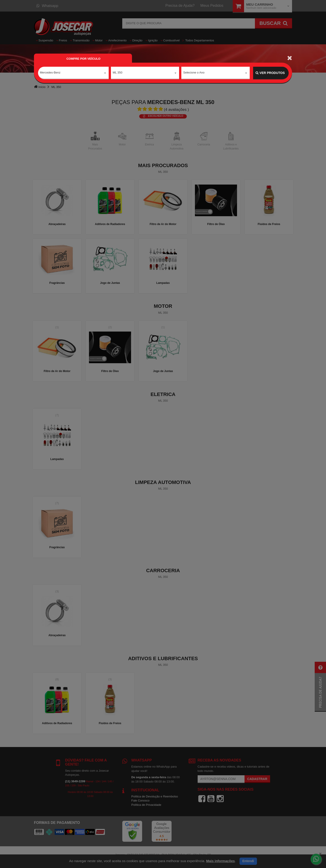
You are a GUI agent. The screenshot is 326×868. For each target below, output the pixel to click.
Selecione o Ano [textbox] (194, 73)
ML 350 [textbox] (118, 73)
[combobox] (73, 73)
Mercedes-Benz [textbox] (50, 73)
